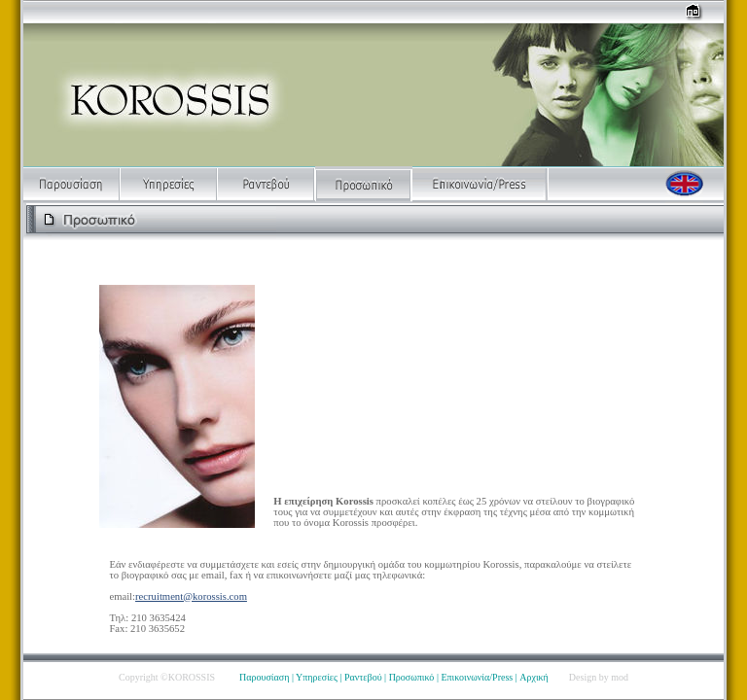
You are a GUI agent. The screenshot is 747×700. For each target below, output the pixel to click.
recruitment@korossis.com (191, 596)
